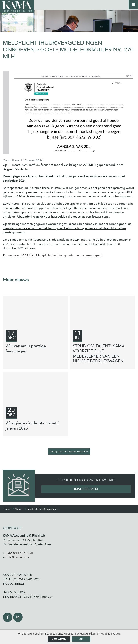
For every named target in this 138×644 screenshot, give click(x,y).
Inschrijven (86, 489)
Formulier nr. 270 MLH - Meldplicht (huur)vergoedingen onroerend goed (53, 256)
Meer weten (59, 639)
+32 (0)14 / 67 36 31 (20, 553)
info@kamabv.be (18, 557)
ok (81, 639)
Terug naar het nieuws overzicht (69, 452)
